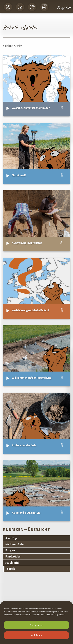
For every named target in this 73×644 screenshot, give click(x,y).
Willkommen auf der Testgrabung (32, 378)
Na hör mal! (19, 175)
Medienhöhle (15, 544)
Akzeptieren (36, 625)
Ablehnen (36, 635)
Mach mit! (12, 563)
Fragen (10, 550)
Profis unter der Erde (24, 445)
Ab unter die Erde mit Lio (26, 513)
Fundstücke (13, 557)
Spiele (11, 569)
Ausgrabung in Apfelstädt (27, 243)
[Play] (8, 108)
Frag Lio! (63, 8)
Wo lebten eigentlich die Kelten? (30, 310)
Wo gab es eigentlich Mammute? (31, 108)
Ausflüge (12, 538)
